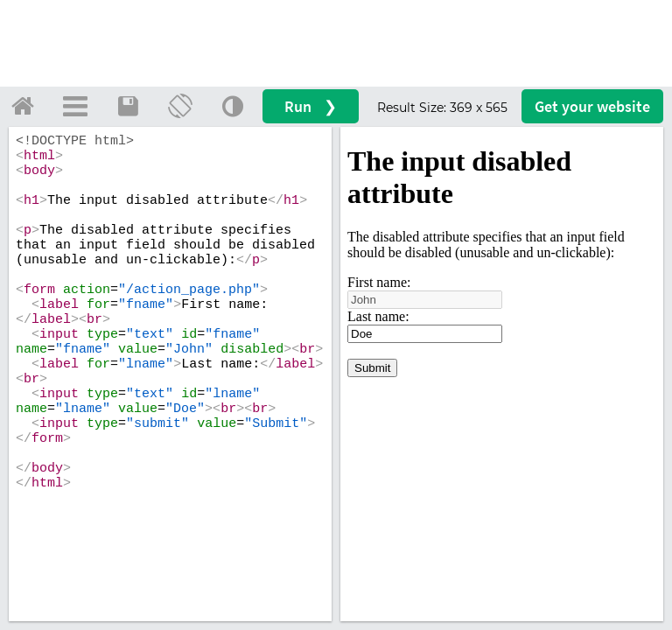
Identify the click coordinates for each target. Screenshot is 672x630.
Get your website (592, 106)
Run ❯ (311, 106)
